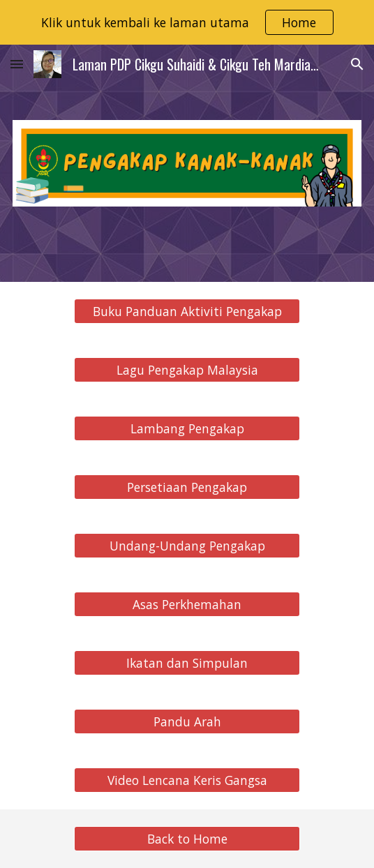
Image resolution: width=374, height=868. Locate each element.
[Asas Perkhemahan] (187, 605)
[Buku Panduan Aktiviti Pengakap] (187, 312)
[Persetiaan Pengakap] (187, 487)
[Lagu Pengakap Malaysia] (187, 370)
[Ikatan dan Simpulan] (187, 663)
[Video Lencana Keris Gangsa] (187, 780)
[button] (17, 64)
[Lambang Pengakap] (187, 429)
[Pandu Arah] (187, 722)
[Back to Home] (187, 839)
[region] (187, 22)
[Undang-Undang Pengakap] (187, 546)
